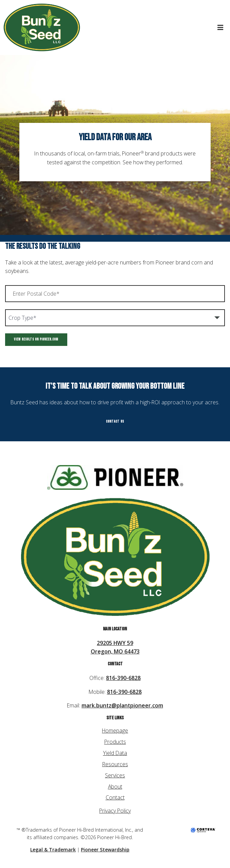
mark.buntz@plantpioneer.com (122, 705)
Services (115, 775)
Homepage (115, 731)
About (115, 787)
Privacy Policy (115, 811)
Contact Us (115, 422)
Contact (115, 797)
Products (115, 742)
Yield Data (115, 753)
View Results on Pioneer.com (36, 339)
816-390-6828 (123, 678)
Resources (115, 764)
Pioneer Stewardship (105, 849)
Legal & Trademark (53, 849)
